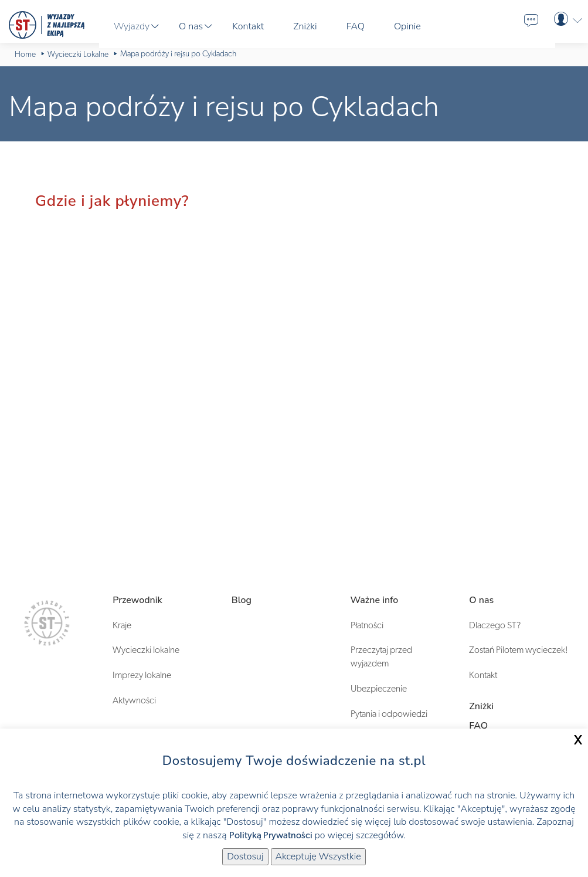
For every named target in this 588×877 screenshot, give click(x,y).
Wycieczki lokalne (146, 650)
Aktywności (134, 700)
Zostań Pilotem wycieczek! (519, 650)
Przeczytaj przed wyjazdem (381, 657)
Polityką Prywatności (271, 835)
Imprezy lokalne (142, 675)
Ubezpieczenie (379, 689)
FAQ (478, 726)
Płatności (367, 625)
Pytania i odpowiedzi (389, 714)
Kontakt (483, 675)
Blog (242, 600)
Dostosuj (245, 856)
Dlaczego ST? (495, 625)
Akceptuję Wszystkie (318, 856)
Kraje (122, 625)
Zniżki (481, 706)
